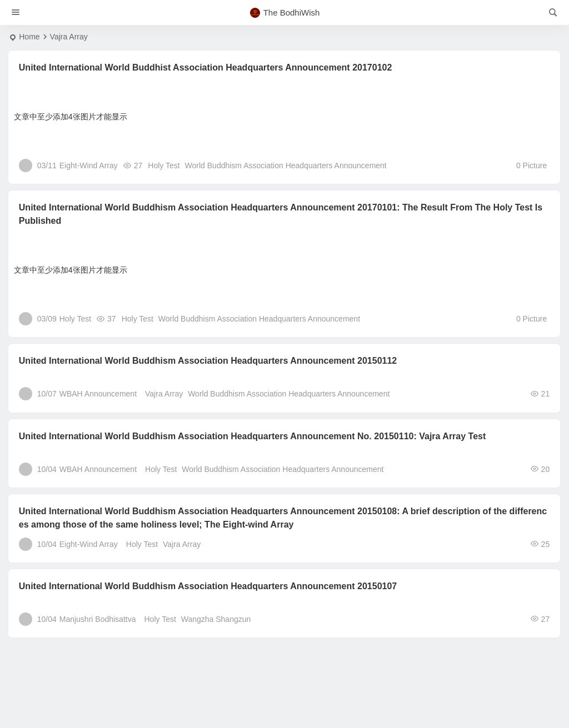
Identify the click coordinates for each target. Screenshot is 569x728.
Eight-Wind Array (89, 165)
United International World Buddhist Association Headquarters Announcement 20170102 (206, 67)
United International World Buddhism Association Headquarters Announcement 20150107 (208, 586)
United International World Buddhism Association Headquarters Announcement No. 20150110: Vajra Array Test (253, 436)
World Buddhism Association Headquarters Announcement (286, 165)
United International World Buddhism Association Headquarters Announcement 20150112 (208, 361)
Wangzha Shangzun (216, 619)
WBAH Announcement (98, 394)
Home (29, 37)
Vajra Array (164, 394)
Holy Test (164, 165)
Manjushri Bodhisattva (98, 619)
